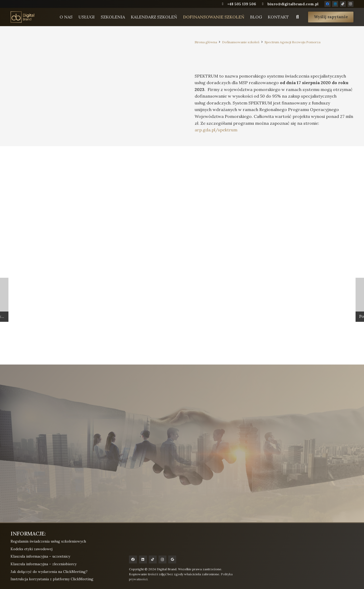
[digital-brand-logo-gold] (26, 18)
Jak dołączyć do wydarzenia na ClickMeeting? (49, 572)
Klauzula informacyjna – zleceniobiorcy (44, 564)
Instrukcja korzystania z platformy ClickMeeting (52, 579)
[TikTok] (343, 4)
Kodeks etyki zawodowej (32, 549)
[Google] (172, 559)
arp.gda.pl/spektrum (216, 130)
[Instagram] (351, 4)
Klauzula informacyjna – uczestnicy (40, 556)
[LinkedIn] (335, 4)
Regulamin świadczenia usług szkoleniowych (48, 541)
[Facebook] (327, 4)
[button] (297, 18)
